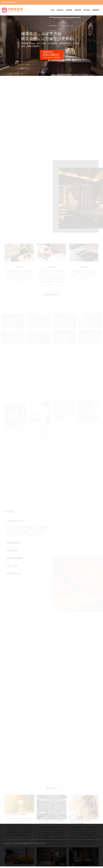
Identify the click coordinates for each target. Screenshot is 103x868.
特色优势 (78, 10)
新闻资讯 (96, 10)
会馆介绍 (60, 10)
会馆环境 (69, 10)
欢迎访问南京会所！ (11, 2)
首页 (53, 10)
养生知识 (87, 10)
